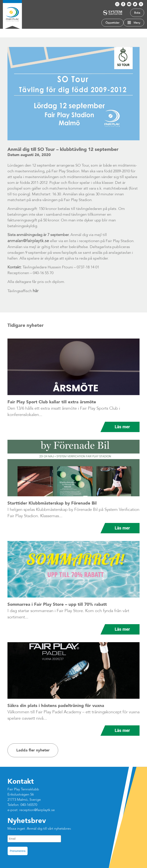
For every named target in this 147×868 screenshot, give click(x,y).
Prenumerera (18, 851)
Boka (137, 13)
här (36, 291)
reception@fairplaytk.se (37, 810)
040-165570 (29, 805)
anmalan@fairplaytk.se (28, 241)
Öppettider (112, 23)
